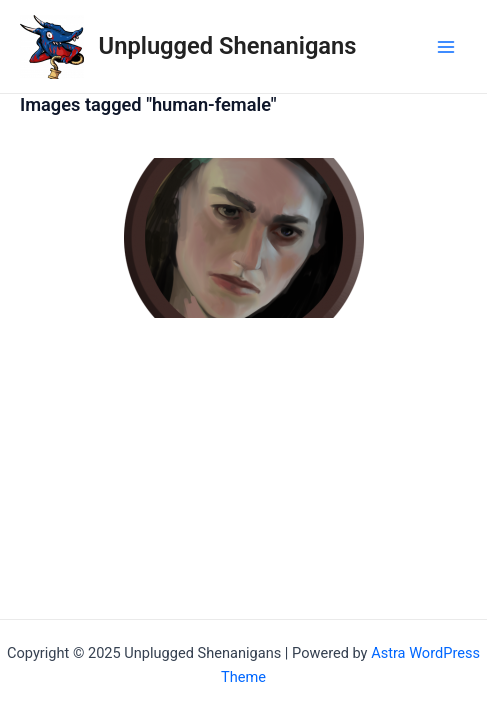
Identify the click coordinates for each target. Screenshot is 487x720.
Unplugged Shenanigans (228, 46)
